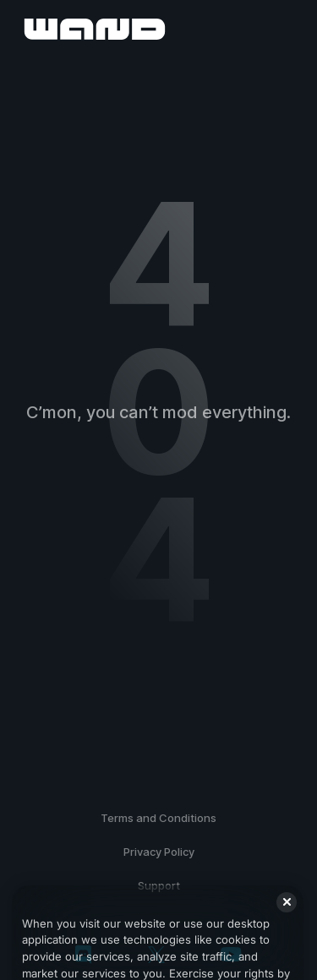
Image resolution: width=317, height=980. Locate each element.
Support (159, 885)
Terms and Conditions (158, 818)
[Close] (287, 913)
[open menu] (285, 29)
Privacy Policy (159, 852)
